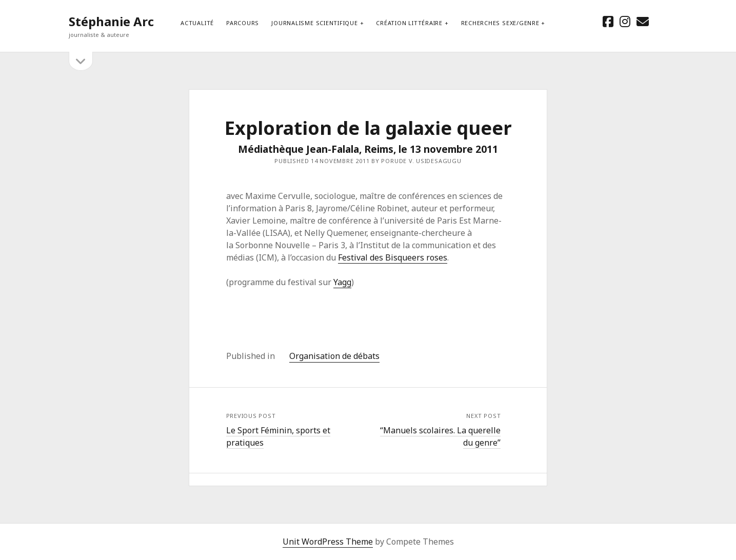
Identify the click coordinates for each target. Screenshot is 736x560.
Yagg (342, 282)
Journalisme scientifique (314, 23)
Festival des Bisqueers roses (393, 257)
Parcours (243, 23)
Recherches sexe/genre (500, 23)
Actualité (197, 23)
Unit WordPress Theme (328, 542)
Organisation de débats (334, 356)
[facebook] (608, 21)
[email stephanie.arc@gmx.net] (643, 21)
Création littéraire (409, 23)
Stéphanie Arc (111, 21)
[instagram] (625, 21)
